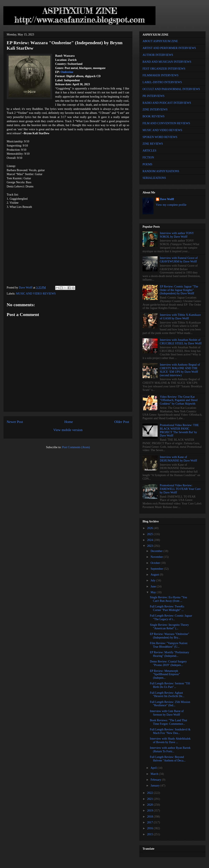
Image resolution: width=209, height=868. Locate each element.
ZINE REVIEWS (153, 144)
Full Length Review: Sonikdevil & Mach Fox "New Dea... (170, 731)
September (157, 569)
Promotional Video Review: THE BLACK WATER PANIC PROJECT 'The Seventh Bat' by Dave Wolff (179, 430)
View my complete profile (171, 205)
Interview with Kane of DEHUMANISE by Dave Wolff (178, 459)
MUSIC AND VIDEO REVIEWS (36, 294)
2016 (150, 828)
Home (69, 422)
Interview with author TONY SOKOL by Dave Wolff (177, 235)
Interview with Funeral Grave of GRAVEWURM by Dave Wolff (179, 260)
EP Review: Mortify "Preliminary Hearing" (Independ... (169, 654)
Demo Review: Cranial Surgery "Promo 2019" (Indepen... (168, 663)
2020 (150, 805)
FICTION (148, 157)
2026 (150, 528)
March (155, 774)
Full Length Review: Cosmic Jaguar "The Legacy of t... (171, 617)
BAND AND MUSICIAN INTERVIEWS (167, 62)
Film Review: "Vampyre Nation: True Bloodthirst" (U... (169, 645)
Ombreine (67, 72)
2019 (150, 811)
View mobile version (68, 430)
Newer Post (15, 422)
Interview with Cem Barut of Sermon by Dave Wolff (167, 713)
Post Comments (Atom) (76, 447)
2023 (150, 546)
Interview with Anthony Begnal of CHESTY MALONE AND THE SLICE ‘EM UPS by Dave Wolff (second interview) (180, 370)
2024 (150, 540)
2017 (150, 822)
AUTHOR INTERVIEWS (158, 55)
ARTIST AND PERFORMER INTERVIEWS (169, 48)
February (156, 780)
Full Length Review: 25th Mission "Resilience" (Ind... (170, 704)
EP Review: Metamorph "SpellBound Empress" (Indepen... (165, 674)
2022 (150, 793)
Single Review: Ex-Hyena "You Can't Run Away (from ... (168, 599)
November (157, 557)
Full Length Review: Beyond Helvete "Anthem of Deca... (168, 759)
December (157, 551)
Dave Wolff (167, 199)
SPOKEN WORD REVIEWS (160, 137)
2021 (150, 799)
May (154, 592)
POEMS (147, 164)
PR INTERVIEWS (154, 96)
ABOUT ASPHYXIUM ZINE (160, 41)
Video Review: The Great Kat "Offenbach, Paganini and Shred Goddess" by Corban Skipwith (179, 400)
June (154, 586)
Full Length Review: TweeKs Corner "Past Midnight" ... (167, 608)
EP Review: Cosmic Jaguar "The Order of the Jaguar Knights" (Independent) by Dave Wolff (179, 290)
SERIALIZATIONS (154, 178)
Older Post (122, 422)
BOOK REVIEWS (154, 116)
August (155, 575)
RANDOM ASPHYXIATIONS (161, 171)
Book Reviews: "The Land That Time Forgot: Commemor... (168, 722)
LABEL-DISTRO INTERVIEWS (162, 82)
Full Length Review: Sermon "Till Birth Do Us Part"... (170, 685)
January (155, 786)
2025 (150, 534)
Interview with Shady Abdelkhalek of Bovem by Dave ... (170, 740)
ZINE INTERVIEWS (155, 110)
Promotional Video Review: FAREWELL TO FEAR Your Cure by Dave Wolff (180, 489)
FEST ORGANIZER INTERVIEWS (164, 69)
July (153, 580)
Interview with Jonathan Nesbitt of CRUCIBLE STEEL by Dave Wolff (181, 342)
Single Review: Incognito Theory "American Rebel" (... (169, 627)
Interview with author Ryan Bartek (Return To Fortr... (170, 750)
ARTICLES (149, 151)
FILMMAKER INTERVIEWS (161, 75)
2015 (150, 834)
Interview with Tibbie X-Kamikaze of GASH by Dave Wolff (180, 317)
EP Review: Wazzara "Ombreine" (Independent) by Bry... (169, 636)
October (156, 563)
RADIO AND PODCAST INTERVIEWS (167, 103)
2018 (150, 817)
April (154, 768)
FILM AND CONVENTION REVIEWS (166, 123)
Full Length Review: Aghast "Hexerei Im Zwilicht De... (167, 695)
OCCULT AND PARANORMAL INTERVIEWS (171, 89)
